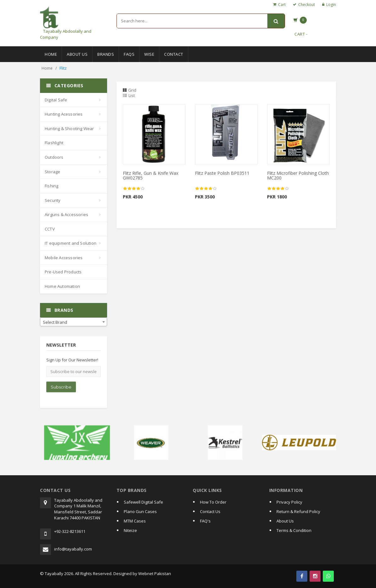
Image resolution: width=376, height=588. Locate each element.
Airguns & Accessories (66, 214)
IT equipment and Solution (71, 243)
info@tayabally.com (73, 549)
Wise (149, 54)
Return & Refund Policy (298, 511)
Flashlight (54, 143)
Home (51, 54)
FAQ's (205, 521)
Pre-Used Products (63, 272)
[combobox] (74, 322)
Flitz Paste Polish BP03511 (222, 173)
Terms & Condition (294, 530)
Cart (282, 5)
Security (53, 200)
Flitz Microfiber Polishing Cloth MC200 (298, 175)
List (129, 95)
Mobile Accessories (64, 258)
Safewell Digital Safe (143, 502)
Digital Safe (56, 100)
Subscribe (61, 389)
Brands (106, 54)
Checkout (307, 5)
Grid (130, 90)
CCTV (50, 229)
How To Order (213, 502)
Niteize (130, 530)
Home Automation (62, 286)
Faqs (129, 54)
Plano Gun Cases (140, 511)
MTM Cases (135, 521)
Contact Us (210, 511)
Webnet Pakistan (155, 574)
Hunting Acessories (64, 114)
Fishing (51, 186)
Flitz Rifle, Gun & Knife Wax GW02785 (151, 175)
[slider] (134, 189)
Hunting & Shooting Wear (69, 128)
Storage (52, 172)
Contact (174, 54)
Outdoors (54, 157)
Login (331, 5)
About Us (77, 54)
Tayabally (54, 574)
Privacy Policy (289, 502)
